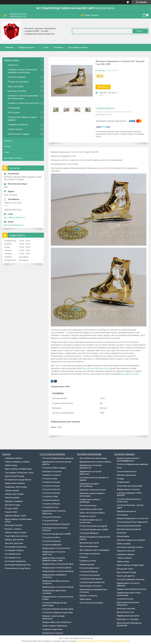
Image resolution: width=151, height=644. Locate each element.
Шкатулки (121, 533)
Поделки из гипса (88, 561)
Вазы (119, 468)
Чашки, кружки (12, 490)
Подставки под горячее (16, 536)
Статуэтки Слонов (51, 486)
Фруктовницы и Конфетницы (18, 469)
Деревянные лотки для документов (91, 467)
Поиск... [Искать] (140, 31)
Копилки (84, 557)
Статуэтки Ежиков (51, 500)
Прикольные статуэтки (90, 586)
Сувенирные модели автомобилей (89, 485)
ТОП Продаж (14, 112)
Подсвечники (123, 482)
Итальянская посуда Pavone (18, 480)
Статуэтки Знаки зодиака (54, 468)
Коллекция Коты (13, 558)
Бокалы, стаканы (13, 529)
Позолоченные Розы (127, 471)
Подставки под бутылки (91, 509)
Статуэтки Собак (50, 496)
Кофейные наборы (14, 458)
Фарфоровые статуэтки (128, 489)
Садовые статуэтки (51, 475)
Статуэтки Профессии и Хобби (56, 534)
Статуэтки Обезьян (51, 504)
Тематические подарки (18, 134)
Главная (9, 47)
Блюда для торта (125, 569)
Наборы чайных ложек (15, 532)
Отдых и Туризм (15, 129)
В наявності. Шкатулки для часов (23, 103)
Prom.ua (89, 638)
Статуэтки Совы (50, 479)
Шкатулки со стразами (128, 619)
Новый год (13, 65)
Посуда (120, 479)
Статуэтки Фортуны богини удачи (58, 609)
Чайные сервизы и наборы (17, 462)
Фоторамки (122, 515)
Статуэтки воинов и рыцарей (93, 526)
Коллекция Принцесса (15, 561)
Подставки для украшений (129, 486)
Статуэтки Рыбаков (89, 572)
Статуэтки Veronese (51, 517)
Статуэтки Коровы (51, 493)
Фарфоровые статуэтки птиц (56, 548)
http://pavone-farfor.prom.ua (95, 368)
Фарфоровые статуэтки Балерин (58, 564)
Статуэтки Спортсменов (91, 579)
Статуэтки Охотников (90, 575)
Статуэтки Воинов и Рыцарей (56, 524)
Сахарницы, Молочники (16, 487)
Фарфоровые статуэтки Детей (57, 568)
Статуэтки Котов (50, 507)
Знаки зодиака (124, 544)
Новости (8, 141)
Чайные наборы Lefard (15, 516)
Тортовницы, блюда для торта (19, 473)
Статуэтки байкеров (89, 533)
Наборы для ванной (14, 540)
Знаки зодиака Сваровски (55, 626)
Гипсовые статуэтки (52, 471)
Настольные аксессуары (91, 603)
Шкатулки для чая (125, 612)
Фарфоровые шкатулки (128, 616)
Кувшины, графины (14, 501)
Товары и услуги (26, 47)
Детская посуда (12, 505)
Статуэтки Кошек (125, 599)
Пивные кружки (12, 498)
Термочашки (85, 599)
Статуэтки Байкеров (52, 545)
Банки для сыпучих (14, 525)
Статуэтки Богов (50, 521)
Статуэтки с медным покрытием (57, 612)
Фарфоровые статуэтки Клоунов (58, 587)
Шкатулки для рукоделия (129, 529)
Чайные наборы (124, 558)
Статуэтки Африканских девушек (58, 458)
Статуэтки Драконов (89, 568)
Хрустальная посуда (14, 476)
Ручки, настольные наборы (92, 513)
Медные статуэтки (88, 596)
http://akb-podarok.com (15, 217)
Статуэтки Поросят (51, 489)
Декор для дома (15, 86)
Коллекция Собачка (14, 550)
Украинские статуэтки (53, 633)
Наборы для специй (14, 494)
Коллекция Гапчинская (15, 547)
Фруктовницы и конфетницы (130, 565)
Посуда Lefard (11, 508)
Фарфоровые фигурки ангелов (131, 589)
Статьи (7, 146)
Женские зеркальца (126, 475)
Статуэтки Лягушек (51, 482)
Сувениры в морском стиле (93, 490)
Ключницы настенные (90, 554)
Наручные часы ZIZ (126, 551)
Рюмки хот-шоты (88, 516)
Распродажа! (14, 108)
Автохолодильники (89, 546)
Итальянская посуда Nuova (18, 568)
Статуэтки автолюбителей (92, 582)
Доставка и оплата (78, 47)
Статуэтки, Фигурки (17, 77)
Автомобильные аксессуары (93, 458)
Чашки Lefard (11, 512)
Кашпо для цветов (126, 576)
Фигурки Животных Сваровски (57, 622)
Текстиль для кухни (14, 543)
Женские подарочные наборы (131, 540)
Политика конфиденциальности (115, 641)
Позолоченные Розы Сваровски (132, 522)
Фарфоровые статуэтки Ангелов (58, 571)
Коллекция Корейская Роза (18, 565)
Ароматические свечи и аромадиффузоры (128, 459)
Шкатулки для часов (89, 543)
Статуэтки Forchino (51, 537)
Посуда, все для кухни (18, 82)
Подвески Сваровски (52, 629)
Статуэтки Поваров (52, 541)
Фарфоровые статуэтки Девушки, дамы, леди (54, 559)
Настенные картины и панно (130, 547)
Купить (105, 87)
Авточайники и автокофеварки (94, 550)
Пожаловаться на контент (89, 641)
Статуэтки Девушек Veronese (131, 579)
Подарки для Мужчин (18, 125)
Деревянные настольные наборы (95, 462)
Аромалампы (123, 536)
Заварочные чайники (15, 483)
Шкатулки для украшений (129, 526)
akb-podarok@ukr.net (14, 225)
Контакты (58, 47)
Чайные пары (11, 465)
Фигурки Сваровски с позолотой (132, 518)
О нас (46, 47)
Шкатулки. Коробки (17, 91)
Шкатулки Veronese (126, 609)
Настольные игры (88, 505)
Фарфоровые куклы (126, 511)
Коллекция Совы (13, 554)
